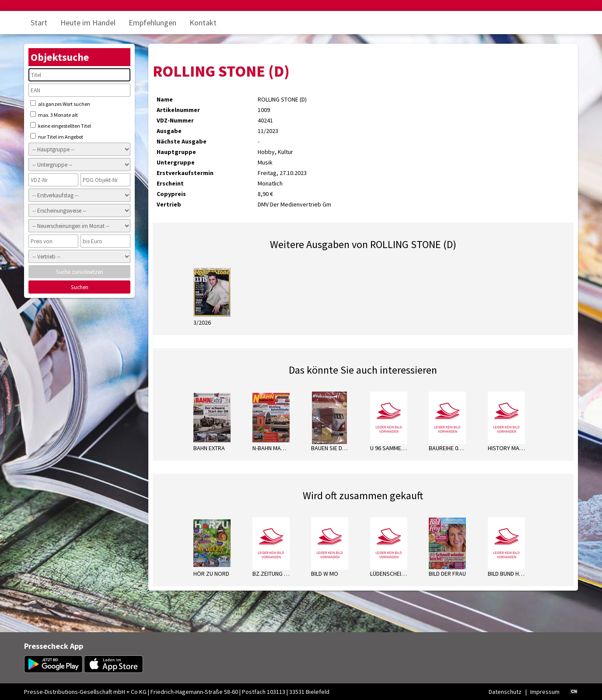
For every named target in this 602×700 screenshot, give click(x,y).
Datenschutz (505, 692)
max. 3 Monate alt (54, 115)
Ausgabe (169, 131)
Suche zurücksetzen (80, 272)
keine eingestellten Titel (61, 126)
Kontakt (203, 23)
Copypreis (171, 194)
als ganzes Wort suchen (60, 104)
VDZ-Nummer (175, 120)
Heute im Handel (88, 23)
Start (39, 23)
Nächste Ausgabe (182, 141)
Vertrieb (169, 204)
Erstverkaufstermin (185, 173)
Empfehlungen (152, 23)
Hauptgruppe (176, 152)
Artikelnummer (178, 110)
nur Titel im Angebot (57, 136)
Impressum (545, 692)
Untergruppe (176, 162)
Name (165, 99)
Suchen (80, 287)
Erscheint (170, 183)
